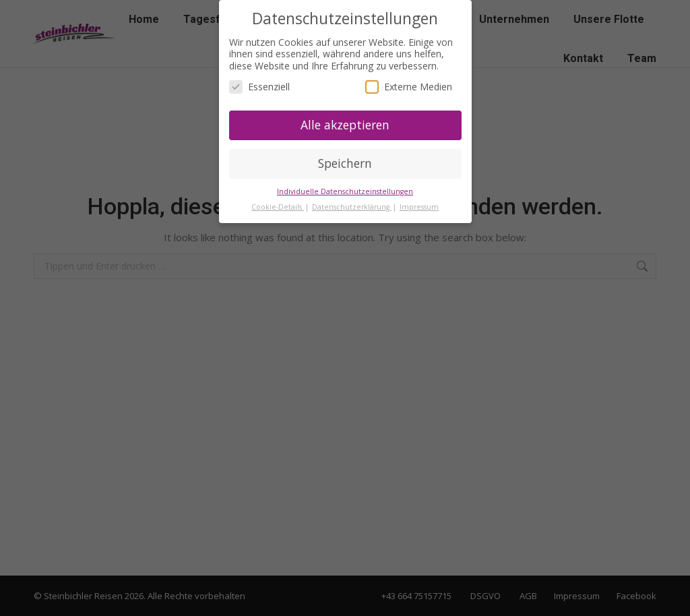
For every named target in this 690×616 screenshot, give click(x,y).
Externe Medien (409, 87)
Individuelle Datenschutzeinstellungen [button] (345, 191)
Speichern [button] (345, 163)
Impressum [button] (419, 207)
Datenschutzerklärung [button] (352, 207)
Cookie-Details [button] (278, 207)
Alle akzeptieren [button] (345, 125)
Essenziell (259, 87)
